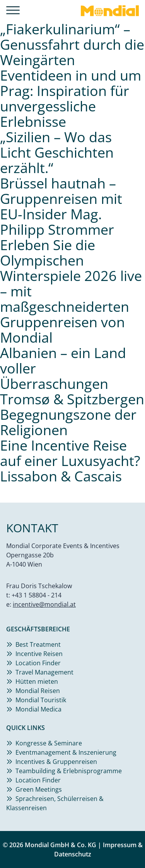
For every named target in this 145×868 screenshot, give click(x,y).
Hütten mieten (37, 681)
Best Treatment (38, 644)
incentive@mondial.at (44, 604)
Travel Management (44, 672)
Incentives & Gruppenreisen (56, 762)
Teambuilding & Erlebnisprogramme (69, 771)
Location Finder (38, 663)
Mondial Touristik (41, 700)
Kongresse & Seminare (49, 743)
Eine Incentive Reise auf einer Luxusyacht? (70, 453)
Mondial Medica (38, 709)
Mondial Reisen (38, 691)
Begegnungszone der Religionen (68, 422)
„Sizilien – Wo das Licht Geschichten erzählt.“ (57, 152)
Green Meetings (39, 789)
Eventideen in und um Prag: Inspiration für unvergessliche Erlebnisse (71, 98)
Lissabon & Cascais (61, 476)
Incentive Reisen (39, 654)
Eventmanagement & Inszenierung (66, 752)
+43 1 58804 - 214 (37, 595)
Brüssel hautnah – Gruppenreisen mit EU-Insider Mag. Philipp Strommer (61, 206)
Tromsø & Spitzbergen (72, 399)
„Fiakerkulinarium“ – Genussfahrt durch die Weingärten (72, 45)
